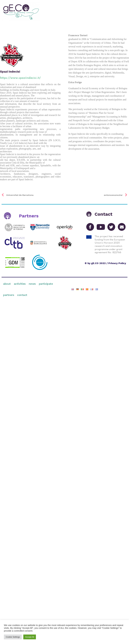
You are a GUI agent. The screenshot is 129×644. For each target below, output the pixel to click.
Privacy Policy (117, 263)
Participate (46, 284)
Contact (22, 295)
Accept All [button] (30, 637)
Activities (20, 284)
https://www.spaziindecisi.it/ (20, 78)
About (7, 284)
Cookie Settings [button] (13, 637)
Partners (9, 295)
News (32, 284)
